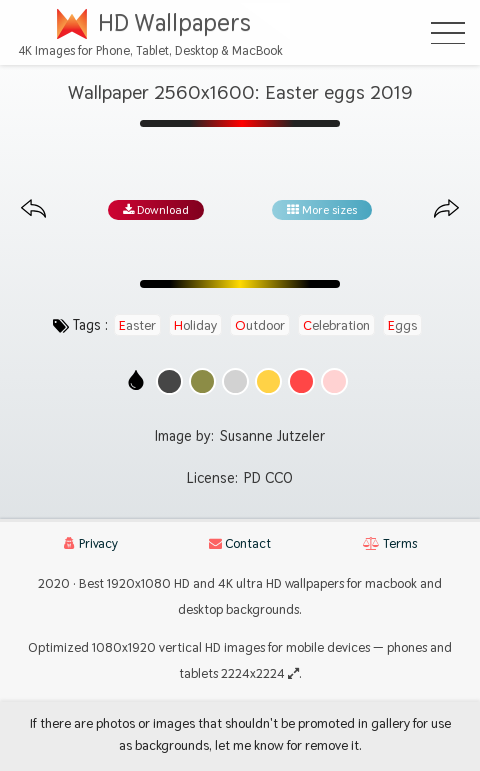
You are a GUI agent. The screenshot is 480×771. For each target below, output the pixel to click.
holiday (195, 325)
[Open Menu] (448, 33)
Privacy (91, 543)
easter (137, 325)
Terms (390, 543)
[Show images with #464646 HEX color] (169, 381)
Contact (240, 543)
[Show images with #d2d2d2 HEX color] (235, 381)
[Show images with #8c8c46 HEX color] (202, 381)
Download (156, 210)
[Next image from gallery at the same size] (446, 209)
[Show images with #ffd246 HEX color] (268, 381)
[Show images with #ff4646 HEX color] (301, 381)
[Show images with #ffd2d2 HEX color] (334, 381)
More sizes (322, 210)
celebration (336, 325)
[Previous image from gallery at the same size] (33, 209)
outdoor (260, 325)
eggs (402, 325)
